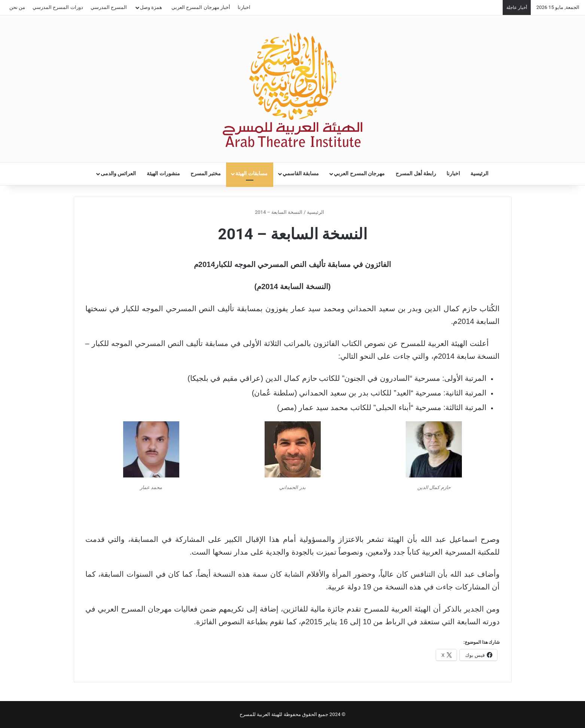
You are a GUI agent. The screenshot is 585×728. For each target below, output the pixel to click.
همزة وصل (151, 7)
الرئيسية (479, 174)
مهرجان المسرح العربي (359, 174)
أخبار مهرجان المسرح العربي (201, 7)
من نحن (17, 7)
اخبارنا (244, 7)
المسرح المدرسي (109, 7)
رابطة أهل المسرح (416, 174)
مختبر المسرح (206, 174)
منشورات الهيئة (163, 174)
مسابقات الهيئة (252, 174)
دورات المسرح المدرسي (58, 7)
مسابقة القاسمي (301, 174)
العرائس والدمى (118, 174)
